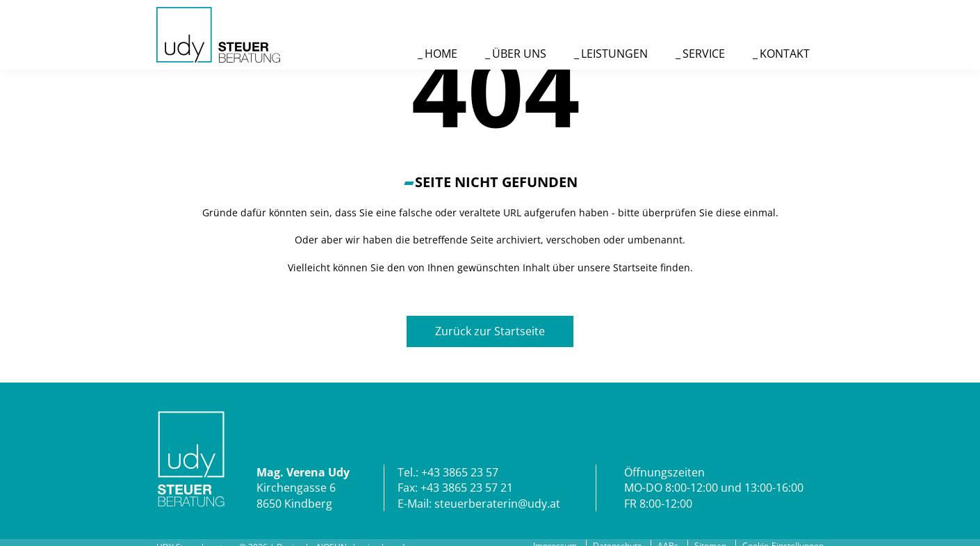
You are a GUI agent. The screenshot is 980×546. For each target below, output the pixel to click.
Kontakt (785, 54)
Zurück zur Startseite (490, 331)
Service (704, 54)
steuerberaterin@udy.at (497, 504)
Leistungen (614, 54)
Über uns (519, 54)
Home (441, 54)
